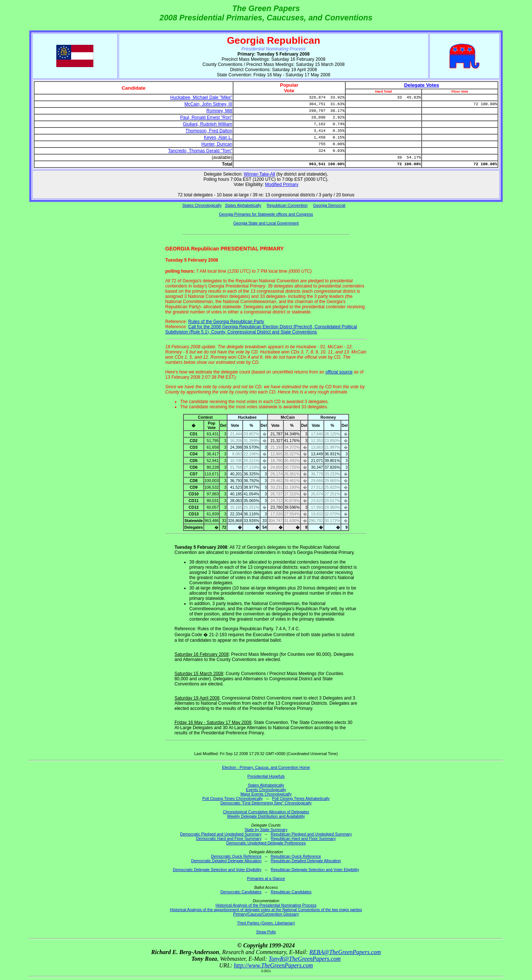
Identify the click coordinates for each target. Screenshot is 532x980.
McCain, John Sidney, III (208, 104)
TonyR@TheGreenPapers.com (305, 959)
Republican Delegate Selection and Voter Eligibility (315, 870)
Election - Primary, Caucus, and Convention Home (266, 767)
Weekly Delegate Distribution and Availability (266, 816)
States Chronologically (202, 205)
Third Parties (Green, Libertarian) (266, 923)
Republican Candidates (291, 892)
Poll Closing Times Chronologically (232, 798)
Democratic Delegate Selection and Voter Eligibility (217, 870)
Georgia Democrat (329, 205)
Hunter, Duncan (217, 144)
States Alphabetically (243, 205)
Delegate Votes (422, 85)
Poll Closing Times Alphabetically (301, 798)
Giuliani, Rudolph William (207, 124)
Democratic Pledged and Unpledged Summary (221, 834)
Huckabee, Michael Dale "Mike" (201, 97)
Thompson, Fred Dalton (209, 131)
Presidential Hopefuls (266, 776)
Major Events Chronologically (266, 794)
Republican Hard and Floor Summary (303, 838)
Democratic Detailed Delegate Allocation (226, 861)
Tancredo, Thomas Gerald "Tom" (200, 151)
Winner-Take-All (260, 174)
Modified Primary (282, 185)
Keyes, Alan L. (218, 137)
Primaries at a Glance (266, 878)
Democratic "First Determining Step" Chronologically (266, 803)
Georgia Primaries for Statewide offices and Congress (266, 214)
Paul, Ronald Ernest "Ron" (206, 117)
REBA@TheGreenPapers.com (345, 952)
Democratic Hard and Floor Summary (229, 838)
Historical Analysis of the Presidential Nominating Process (266, 905)
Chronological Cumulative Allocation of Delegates (266, 812)
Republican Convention (287, 205)
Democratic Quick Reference (236, 856)
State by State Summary (266, 830)
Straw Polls (266, 932)
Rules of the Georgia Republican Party (226, 322)
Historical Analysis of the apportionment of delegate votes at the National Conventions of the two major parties (266, 910)
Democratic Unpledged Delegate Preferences (266, 843)
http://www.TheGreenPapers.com (273, 965)
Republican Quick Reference (296, 856)
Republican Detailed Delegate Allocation (306, 861)
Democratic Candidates (241, 892)
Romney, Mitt (219, 111)
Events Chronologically (266, 790)
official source (339, 372)
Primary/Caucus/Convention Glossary (266, 914)
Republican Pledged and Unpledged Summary (311, 834)
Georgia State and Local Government (266, 223)
